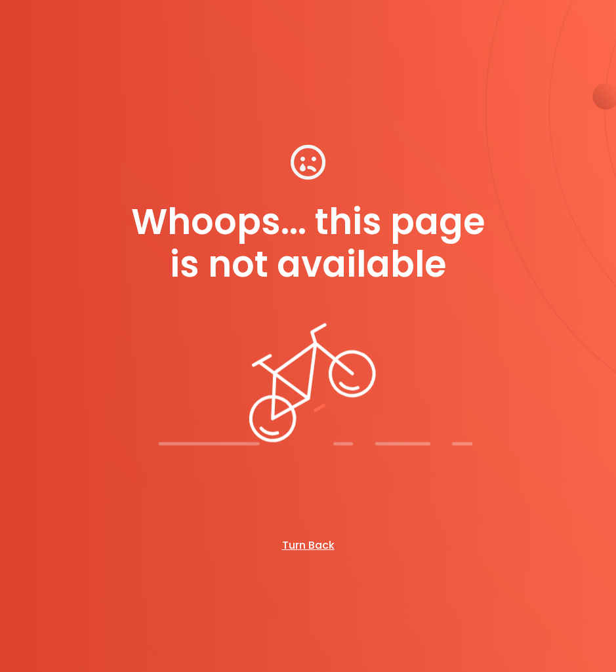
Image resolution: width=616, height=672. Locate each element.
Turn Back (308, 545)
